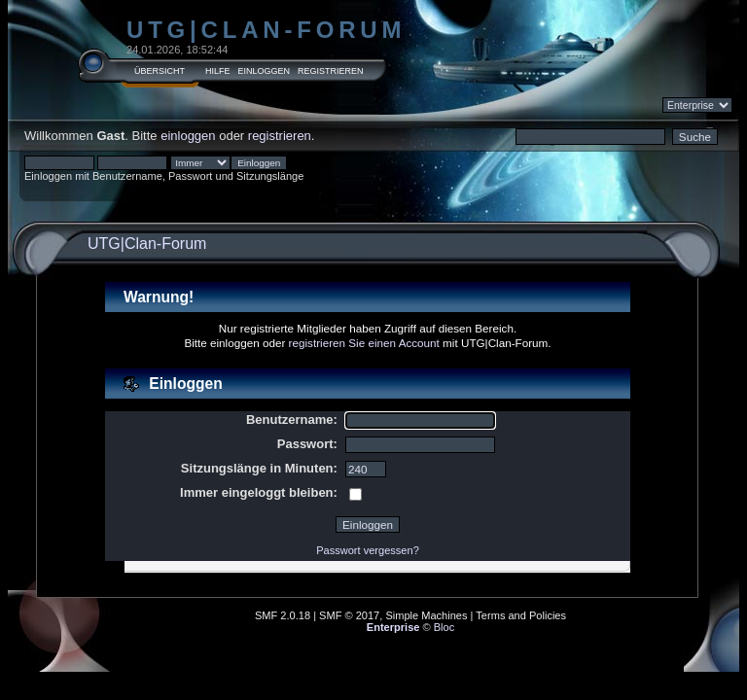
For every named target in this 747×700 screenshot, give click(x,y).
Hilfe (218, 71)
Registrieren (331, 71)
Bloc (445, 627)
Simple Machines (426, 615)
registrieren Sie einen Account (364, 343)
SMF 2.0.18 (283, 615)
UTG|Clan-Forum (266, 30)
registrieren (280, 136)
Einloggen (265, 71)
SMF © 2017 (349, 615)
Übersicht (160, 71)
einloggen (188, 136)
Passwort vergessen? (368, 550)
